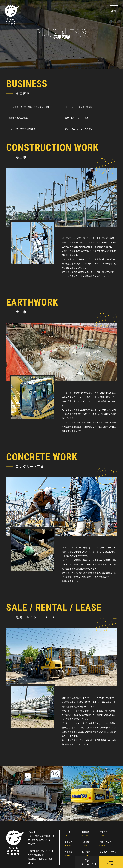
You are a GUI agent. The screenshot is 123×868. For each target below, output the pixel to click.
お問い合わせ (108, 844)
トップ (73, 834)
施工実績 (73, 854)
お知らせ (108, 834)
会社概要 (91, 844)
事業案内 (73, 844)
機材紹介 (91, 834)
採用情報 (91, 854)
